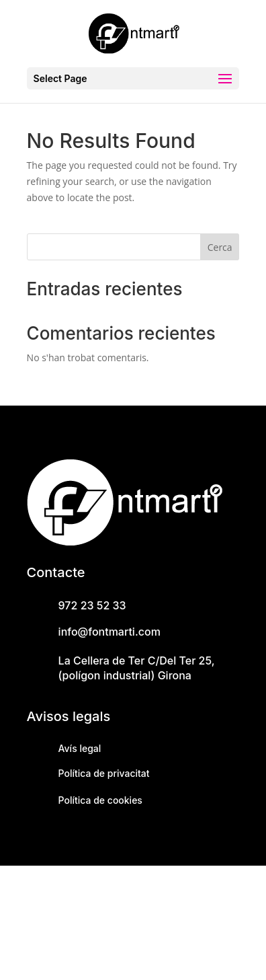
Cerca (220, 247)
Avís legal (80, 748)
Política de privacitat (104, 773)
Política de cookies (100, 800)
